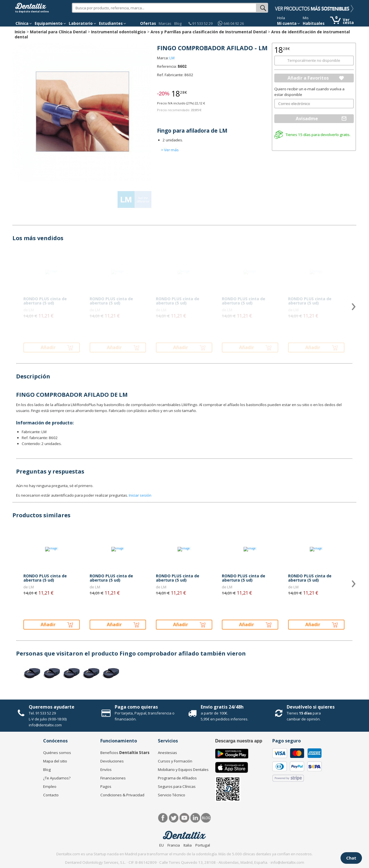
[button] (24, 23)
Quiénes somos (57, 753)
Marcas (165, 23)
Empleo (50, 786)
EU (162, 845)
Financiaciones (113, 778)
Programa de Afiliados (177, 778)
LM (172, 58)
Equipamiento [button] (50, 23)
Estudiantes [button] (112, 23)
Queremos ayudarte (52, 707)
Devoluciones (112, 761)
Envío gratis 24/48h (222, 707)
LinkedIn (195, 818)
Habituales (314, 23)
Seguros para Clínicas (177, 786)
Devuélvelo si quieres (311, 707)
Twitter (174, 818)
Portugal (203, 845)
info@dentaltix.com (45, 725)
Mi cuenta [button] (289, 23)
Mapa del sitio (55, 761)
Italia (188, 845)
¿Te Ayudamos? (57, 778)
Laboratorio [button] (82, 23)
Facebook (163, 818)
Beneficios (125, 753)
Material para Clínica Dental (58, 32)
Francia (174, 845)
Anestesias (167, 753)
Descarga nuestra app (239, 741)
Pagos (106, 786)
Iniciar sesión (140, 495)
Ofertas (148, 23)
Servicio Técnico (172, 795)
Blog (178, 23)
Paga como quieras (136, 707)
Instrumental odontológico (119, 32)
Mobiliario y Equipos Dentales (183, 770)
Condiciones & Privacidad (122, 795)
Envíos (106, 770)
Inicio (20, 32)
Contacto (51, 795)
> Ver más (170, 150)
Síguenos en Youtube (184, 818)
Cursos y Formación (175, 761)
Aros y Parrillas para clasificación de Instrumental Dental (209, 32)
